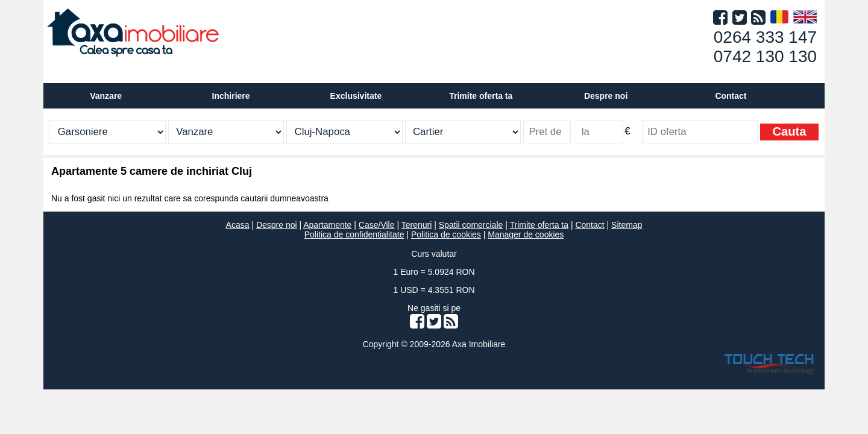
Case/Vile (377, 225)
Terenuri (417, 225)
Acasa (238, 225)
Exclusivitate (356, 96)
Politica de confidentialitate (354, 234)
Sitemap (627, 225)
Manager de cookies (526, 234)
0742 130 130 (765, 56)
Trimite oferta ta (481, 96)
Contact (731, 96)
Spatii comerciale (471, 225)
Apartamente (327, 225)
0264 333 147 (765, 37)
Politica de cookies (446, 234)
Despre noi (277, 225)
